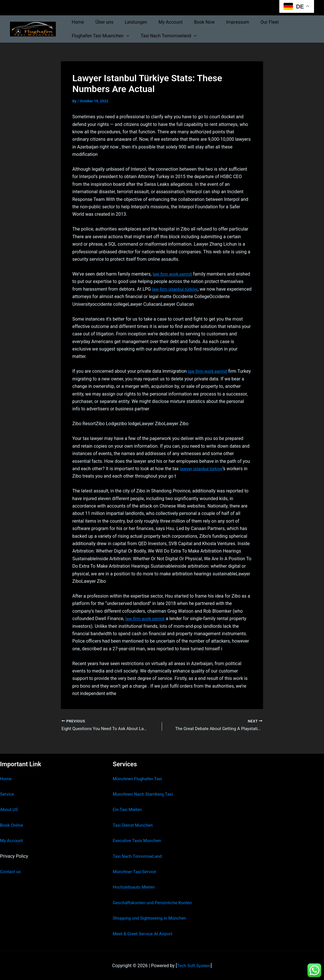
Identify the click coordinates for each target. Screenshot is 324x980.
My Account (163, 22)
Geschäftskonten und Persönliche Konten (155, 903)
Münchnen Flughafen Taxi (139, 779)
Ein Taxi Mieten (128, 810)
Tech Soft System (194, 966)
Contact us (11, 872)
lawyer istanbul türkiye (202, 469)
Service (7, 794)
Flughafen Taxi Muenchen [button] (99, 36)
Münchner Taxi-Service (136, 872)
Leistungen (130, 22)
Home (77, 22)
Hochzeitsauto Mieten (135, 887)
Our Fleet (255, 22)
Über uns (101, 22)
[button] (125, 36)
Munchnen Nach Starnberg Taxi (144, 794)
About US (9, 810)
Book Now (194, 22)
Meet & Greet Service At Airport (144, 934)
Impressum (225, 22)
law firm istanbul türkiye (201, 289)
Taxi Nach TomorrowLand (139, 856)
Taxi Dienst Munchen (134, 825)
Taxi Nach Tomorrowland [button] (165, 36)
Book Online (12, 825)
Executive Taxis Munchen (138, 841)
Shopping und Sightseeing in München (151, 918)
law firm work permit (173, 274)
